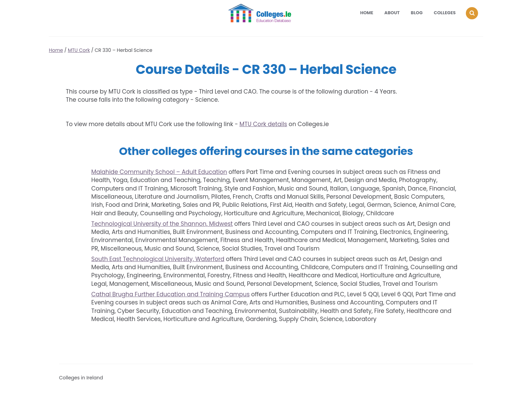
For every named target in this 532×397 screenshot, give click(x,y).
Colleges (445, 13)
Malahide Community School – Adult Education (159, 172)
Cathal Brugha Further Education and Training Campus (170, 294)
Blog (417, 13)
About (392, 13)
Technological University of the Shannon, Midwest (162, 224)
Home (367, 13)
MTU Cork (79, 50)
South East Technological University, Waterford (158, 259)
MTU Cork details (263, 124)
